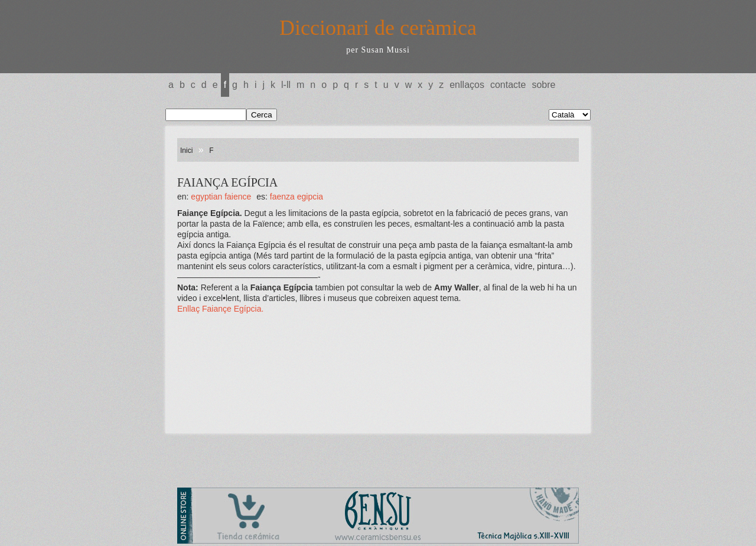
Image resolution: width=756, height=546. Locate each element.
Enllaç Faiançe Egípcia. (220, 309)
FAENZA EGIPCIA (296, 197)
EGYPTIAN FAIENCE (221, 197)
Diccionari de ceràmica (378, 28)
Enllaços (467, 85)
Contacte (508, 85)
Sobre (543, 85)
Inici (186, 151)
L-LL (286, 85)
